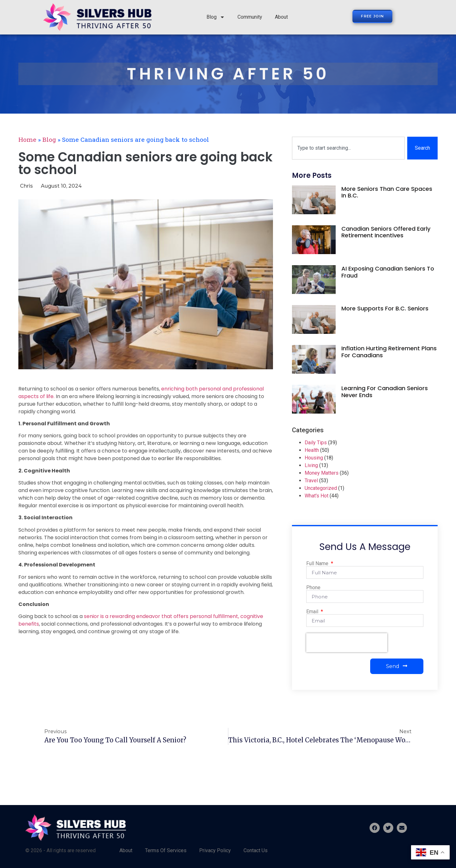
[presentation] (347, 643)
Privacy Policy (215, 850)
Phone (313, 588)
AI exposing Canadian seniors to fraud (388, 272)
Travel (311, 481)
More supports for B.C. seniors (385, 308)
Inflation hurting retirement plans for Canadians (389, 352)
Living (311, 465)
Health (312, 450)
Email (313, 612)
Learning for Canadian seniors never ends (385, 392)
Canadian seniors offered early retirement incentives (386, 232)
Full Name (318, 564)
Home (27, 139)
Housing (314, 458)
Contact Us (256, 850)
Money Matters (322, 473)
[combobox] (348, 148)
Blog (216, 17)
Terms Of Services (166, 850)
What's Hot (317, 496)
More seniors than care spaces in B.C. (387, 192)
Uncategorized (321, 488)
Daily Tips (316, 443)
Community (250, 17)
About (281, 17)
